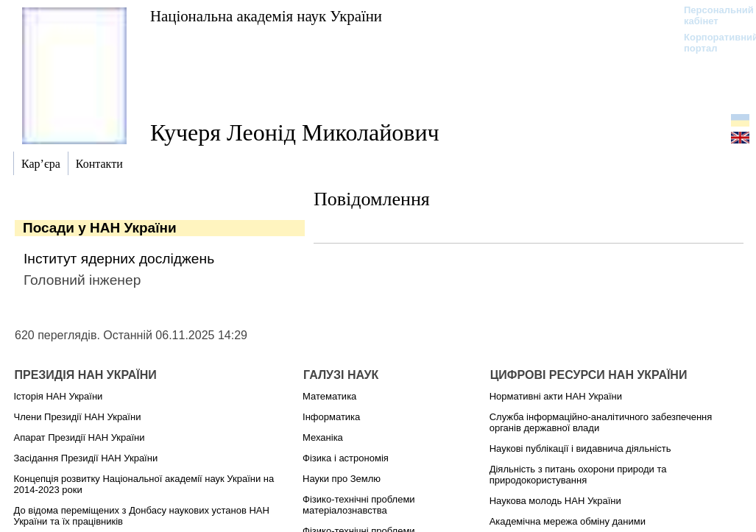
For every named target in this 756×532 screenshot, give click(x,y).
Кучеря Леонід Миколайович (295, 132)
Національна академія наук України (266, 16)
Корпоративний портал (711, 43)
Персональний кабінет (711, 15)
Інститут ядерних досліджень (119, 259)
